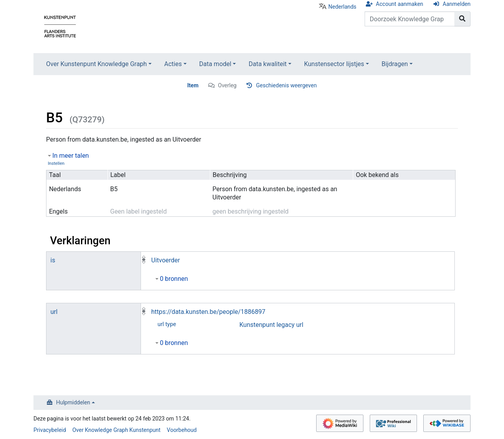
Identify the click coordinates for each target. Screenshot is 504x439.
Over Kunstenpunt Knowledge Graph (96, 64)
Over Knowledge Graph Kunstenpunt (117, 430)
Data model (215, 64)
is (53, 260)
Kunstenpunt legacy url (271, 325)
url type (167, 324)
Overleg (227, 85)
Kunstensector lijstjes (334, 64)
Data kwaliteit (268, 64)
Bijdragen (395, 64)
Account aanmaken (400, 4)
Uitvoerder (166, 260)
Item (193, 85)
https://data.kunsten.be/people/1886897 (208, 312)
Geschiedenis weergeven (286, 85)
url (54, 312)
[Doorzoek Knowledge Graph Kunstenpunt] (410, 19)
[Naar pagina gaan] (462, 19)
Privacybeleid (50, 430)
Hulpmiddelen (73, 402)
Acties (173, 64)
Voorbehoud (182, 430)
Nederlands (342, 7)
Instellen (56, 163)
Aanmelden (457, 4)
